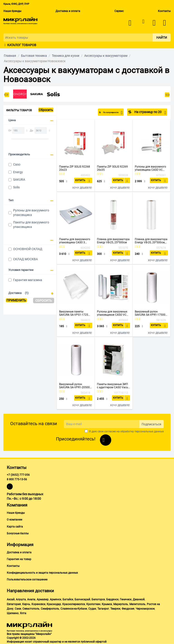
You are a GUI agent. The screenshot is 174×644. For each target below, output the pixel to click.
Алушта (21, 599)
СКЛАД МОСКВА (25, 259)
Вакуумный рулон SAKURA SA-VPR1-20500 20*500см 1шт (74, 386)
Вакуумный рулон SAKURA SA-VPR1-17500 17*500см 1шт (150, 313)
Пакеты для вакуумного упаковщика (31, 225)
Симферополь (50, 609)
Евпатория (14, 604)
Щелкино (13, 613)
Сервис (119, 11)
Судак (92, 609)
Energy (18, 172)
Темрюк (115, 609)
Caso (17, 164)
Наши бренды (12, 11)
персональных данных (149, 431)
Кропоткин (93, 604)
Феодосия (128, 609)
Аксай (11, 599)
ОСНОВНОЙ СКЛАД (28, 249)
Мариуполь (121, 604)
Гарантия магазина (28, 280)
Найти (162, 38)
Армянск (56, 599)
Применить (16, 300)
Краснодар (54, 604)
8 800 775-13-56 (17, 479)
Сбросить (46, 110)
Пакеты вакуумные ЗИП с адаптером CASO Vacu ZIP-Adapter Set (112, 386)
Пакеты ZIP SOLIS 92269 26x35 (112, 168)
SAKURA (19, 180)
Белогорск (98, 599)
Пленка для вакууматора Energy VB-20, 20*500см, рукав (151, 241)
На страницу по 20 (150, 113)
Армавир (43, 599)
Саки (18, 609)
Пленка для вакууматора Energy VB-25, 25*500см (113, 241)
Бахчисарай (82, 599)
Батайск (68, 599)
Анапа (31, 599)
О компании (14, 520)
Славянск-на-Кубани (74, 609)
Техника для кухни (66, 56)
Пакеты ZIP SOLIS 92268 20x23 (75, 168)
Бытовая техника (34, 56)
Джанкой (139, 599)
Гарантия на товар (19, 559)
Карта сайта (15, 527)
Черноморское (145, 609)
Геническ (126, 599)
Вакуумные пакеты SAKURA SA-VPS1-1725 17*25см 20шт (74, 313)
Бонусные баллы (18, 533)
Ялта (23, 613)
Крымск (107, 604)
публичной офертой (94, 642)
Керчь (26, 604)
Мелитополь (137, 604)
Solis (16, 187)
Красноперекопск (74, 604)
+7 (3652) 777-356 (18, 475)
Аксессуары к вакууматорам (106, 56)
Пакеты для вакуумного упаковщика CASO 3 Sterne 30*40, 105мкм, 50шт (75, 241)
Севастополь (31, 609)
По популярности (108, 113)
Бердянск (112, 599)
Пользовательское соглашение (27, 580)
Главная (10, 56)
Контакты (164, 11)
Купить (80, 180)
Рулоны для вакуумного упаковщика (31, 213)
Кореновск (38, 604)
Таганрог (103, 609)
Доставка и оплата (68, 11)
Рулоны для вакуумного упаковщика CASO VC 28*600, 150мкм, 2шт (150, 168)
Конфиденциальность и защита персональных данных (42, 573)
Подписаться (151, 424)
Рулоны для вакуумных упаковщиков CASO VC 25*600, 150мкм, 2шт (112, 313)
